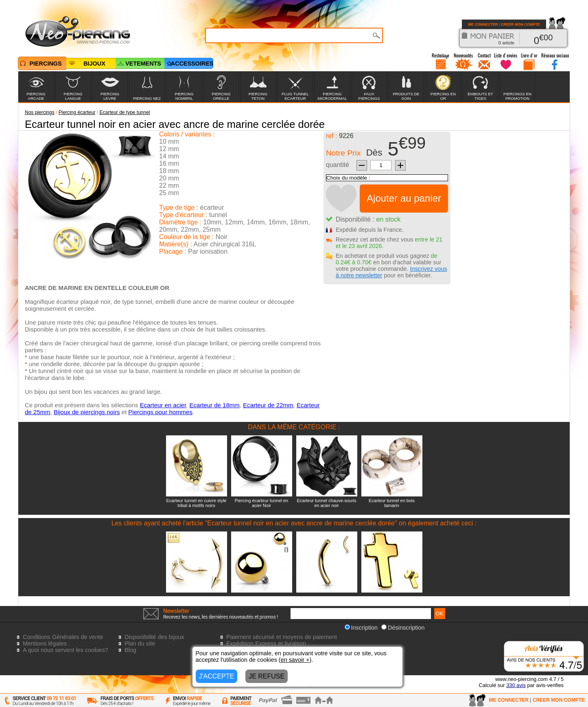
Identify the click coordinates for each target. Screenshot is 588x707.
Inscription (361, 628)
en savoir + (295, 660)
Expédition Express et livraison (266, 643)
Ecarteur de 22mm (268, 405)
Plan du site (140, 643)
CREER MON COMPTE (520, 24)
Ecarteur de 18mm (214, 405)
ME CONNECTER (483, 24)
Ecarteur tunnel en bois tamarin (392, 503)
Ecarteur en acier (163, 405)
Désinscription (403, 628)
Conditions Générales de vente (63, 637)
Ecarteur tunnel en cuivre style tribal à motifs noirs (197, 503)
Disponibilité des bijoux (154, 637)
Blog (130, 650)
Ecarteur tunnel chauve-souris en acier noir (326, 503)
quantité (338, 165)
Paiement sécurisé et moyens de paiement (282, 637)
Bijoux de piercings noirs (87, 412)
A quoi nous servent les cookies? (66, 650)
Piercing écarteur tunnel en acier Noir (261, 503)
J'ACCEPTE (217, 676)
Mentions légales (45, 643)
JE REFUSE (267, 676)
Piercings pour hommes (160, 412)
